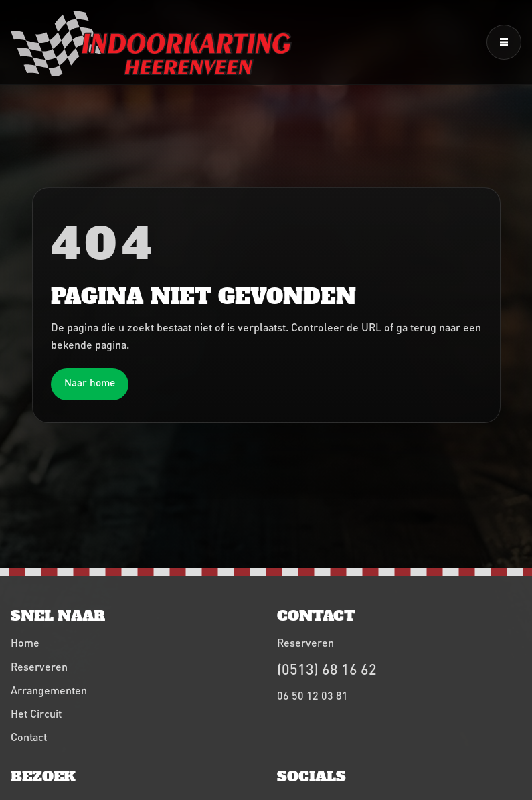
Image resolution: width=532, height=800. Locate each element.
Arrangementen (49, 690)
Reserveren (39, 666)
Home (25, 642)
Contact (29, 737)
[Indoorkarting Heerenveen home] (151, 44)
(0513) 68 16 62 (327, 669)
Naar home (90, 382)
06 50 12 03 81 (313, 695)
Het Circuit (36, 713)
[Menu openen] (504, 42)
